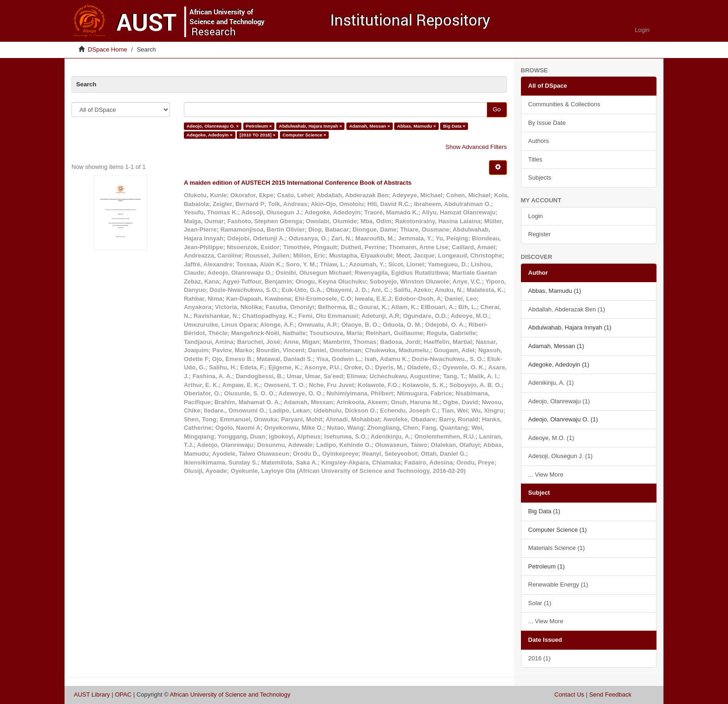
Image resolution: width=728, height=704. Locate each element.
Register (539, 234)
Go (497, 109)
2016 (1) (539, 658)
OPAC (123, 694)
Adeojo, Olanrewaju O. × (213, 126)
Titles (536, 159)
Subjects (540, 178)
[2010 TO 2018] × (257, 135)
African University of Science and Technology (230, 694)
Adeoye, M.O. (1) (551, 438)
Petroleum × (259, 126)
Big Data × (454, 126)
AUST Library (92, 694)
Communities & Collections (564, 104)
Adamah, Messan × (370, 126)
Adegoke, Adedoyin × (210, 135)
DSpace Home (107, 49)
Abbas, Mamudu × (416, 126)
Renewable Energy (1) (558, 585)
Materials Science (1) (557, 548)
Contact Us (569, 694)
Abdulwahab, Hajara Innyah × (311, 126)
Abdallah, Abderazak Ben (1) (567, 309)
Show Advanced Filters (476, 147)
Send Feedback (610, 694)
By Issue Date (547, 123)
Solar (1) (540, 603)
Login (536, 216)
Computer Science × (304, 135)
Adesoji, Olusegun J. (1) (561, 456)
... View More (546, 475)
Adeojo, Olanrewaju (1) (559, 401)
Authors (539, 141)
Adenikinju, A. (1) (551, 383)
